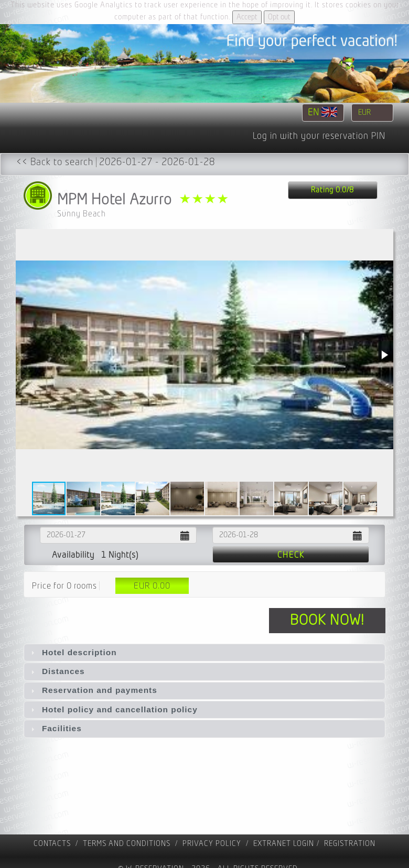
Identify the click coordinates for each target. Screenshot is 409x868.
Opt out (279, 17)
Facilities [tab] (55, 728)
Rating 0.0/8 (332, 190)
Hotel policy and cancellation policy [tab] (113, 709)
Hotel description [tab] (73, 652)
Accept (247, 17)
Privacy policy (212, 844)
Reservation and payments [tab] (93, 690)
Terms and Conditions (127, 844)
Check (291, 555)
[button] (384, 355)
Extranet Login (284, 844)
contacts (52, 844)
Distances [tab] (57, 671)
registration (350, 844)
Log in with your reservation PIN (319, 136)
